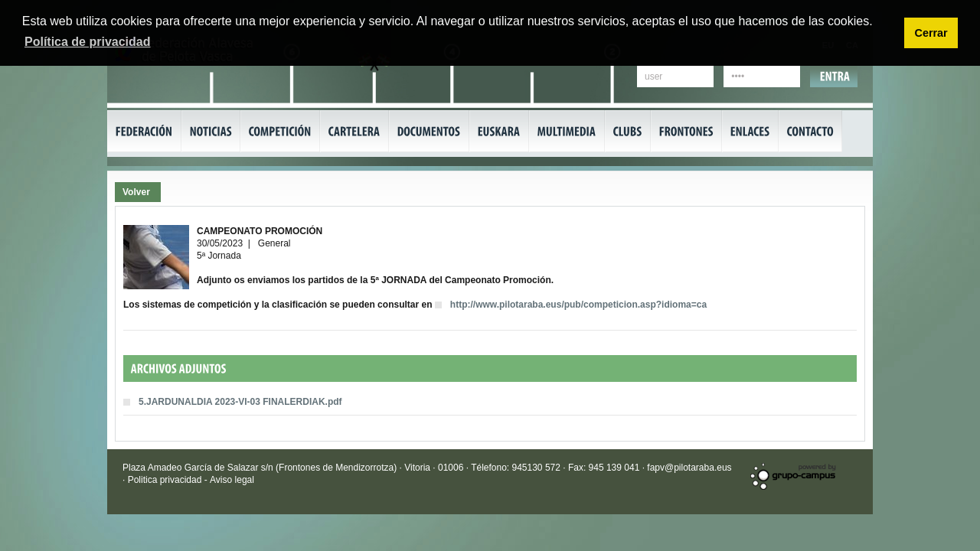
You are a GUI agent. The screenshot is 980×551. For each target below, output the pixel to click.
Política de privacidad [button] (88, 42)
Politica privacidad (166, 480)
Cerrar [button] (931, 33)
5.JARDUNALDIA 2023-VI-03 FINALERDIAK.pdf (240, 402)
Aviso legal (232, 480)
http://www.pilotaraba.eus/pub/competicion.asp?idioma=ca (578, 305)
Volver (136, 192)
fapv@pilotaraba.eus (689, 468)
